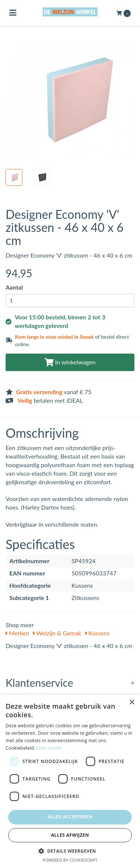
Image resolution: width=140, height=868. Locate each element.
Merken (17, 633)
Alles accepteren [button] (70, 817)
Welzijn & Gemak (57, 633)
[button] (70, 851)
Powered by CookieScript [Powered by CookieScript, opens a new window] (70, 860)
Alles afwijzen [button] (70, 835)
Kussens (97, 633)
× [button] (132, 703)
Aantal (14, 287)
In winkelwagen (70, 362)
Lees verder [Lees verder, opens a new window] (49, 748)
